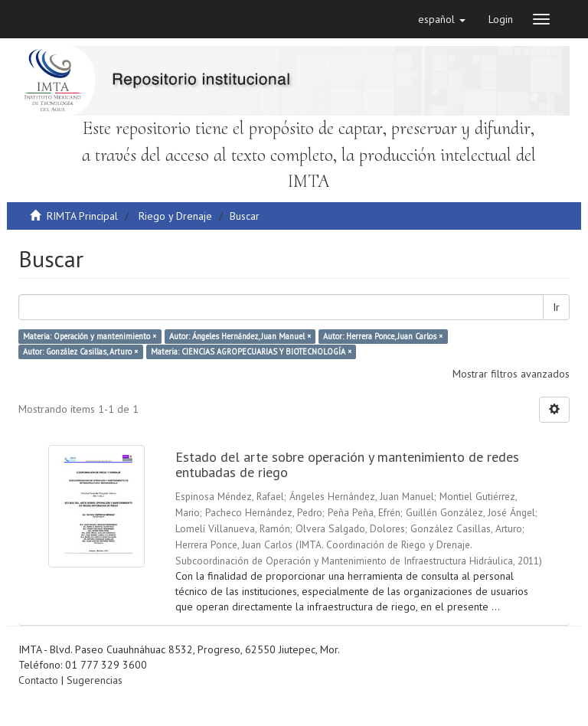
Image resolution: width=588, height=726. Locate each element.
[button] (442, 19)
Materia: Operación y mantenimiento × (90, 336)
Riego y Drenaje (175, 216)
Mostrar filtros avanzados (511, 374)
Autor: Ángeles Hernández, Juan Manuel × (240, 336)
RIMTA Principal (82, 216)
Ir (556, 307)
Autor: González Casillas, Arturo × (80, 352)
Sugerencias (95, 680)
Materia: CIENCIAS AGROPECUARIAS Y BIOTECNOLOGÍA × (251, 352)
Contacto (38, 680)
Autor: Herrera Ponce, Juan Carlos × (383, 336)
